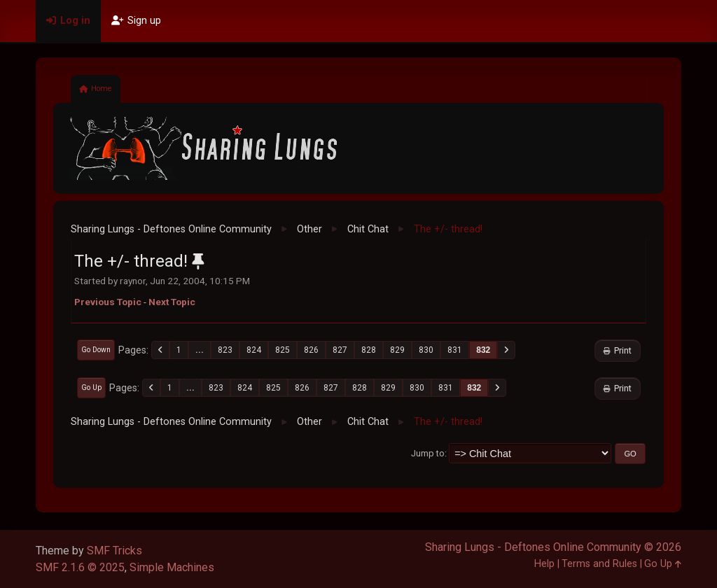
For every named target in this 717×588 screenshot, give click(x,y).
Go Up (91, 387)
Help (544, 564)
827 (340, 350)
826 (311, 350)
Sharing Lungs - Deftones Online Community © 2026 (553, 547)
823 (225, 350)
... (200, 350)
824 (254, 350)
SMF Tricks (114, 551)
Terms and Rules (599, 564)
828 (369, 350)
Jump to (428, 453)
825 (283, 350)
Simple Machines (172, 567)
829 (397, 350)
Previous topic (108, 302)
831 (455, 350)
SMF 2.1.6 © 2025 (80, 567)
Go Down (96, 350)
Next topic (172, 302)
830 (426, 350)
